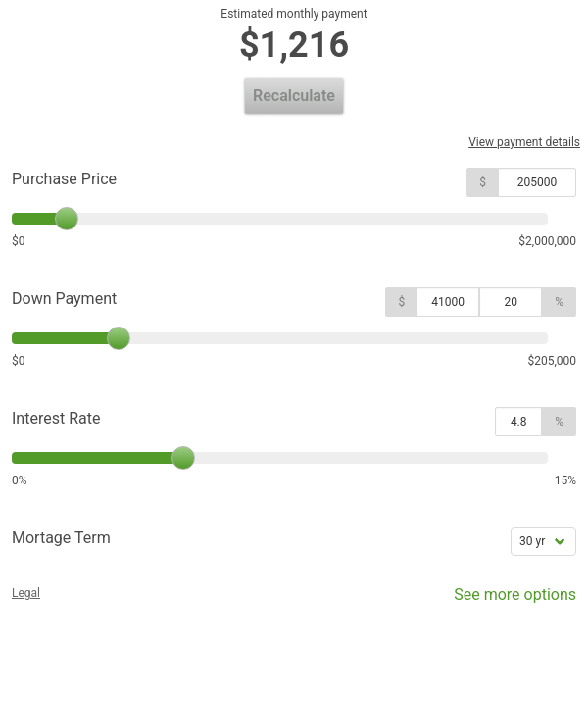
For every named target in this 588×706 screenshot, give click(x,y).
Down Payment (64, 299)
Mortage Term (61, 538)
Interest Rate (56, 418)
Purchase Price (64, 179)
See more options (501, 600)
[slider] (67, 219)
